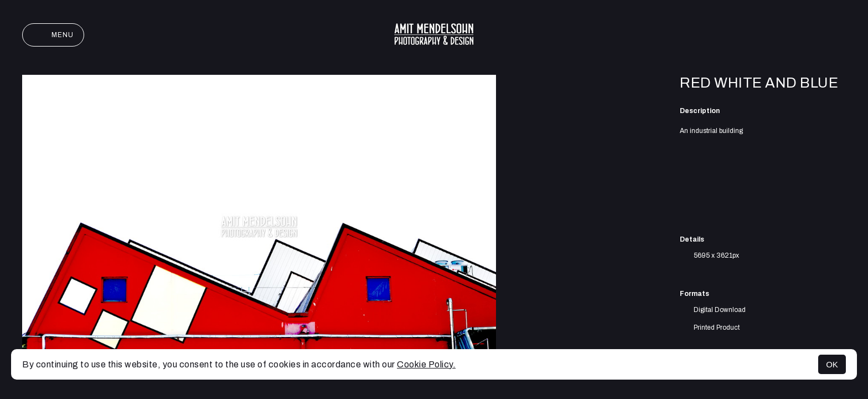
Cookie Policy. (426, 364)
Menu (53, 35)
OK (832, 364)
